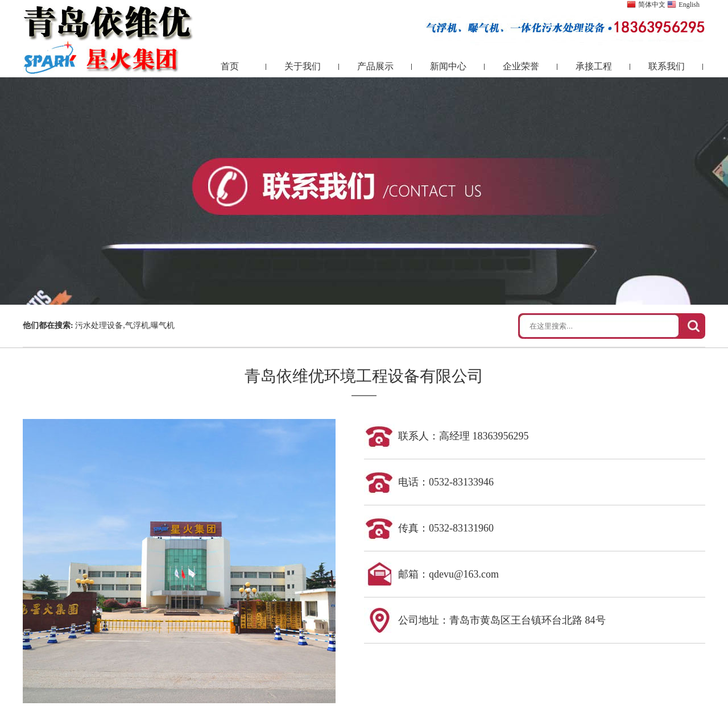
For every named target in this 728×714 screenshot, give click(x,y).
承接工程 (594, 66)
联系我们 (667, 66)
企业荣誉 (521, 66)
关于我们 (303, 66)
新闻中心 (448, 66)
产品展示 (375, 66)
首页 (230, 66)
